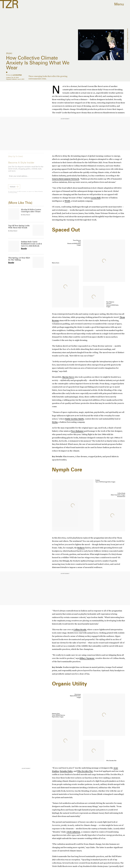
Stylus (55, 422)
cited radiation (73, 832)
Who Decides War (85, 771)
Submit (13, 188)
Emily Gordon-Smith (74, 419)
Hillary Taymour (87, 658)
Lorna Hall (96, 198)
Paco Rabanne (77, 431)
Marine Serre (68, 377)
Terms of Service (39, 193)
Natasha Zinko (66, 771)
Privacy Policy (14, 194)
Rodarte (81, 548)
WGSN (67, 201)
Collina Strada (80, 630)
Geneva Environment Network (66, 179)
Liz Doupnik (17, 75)
